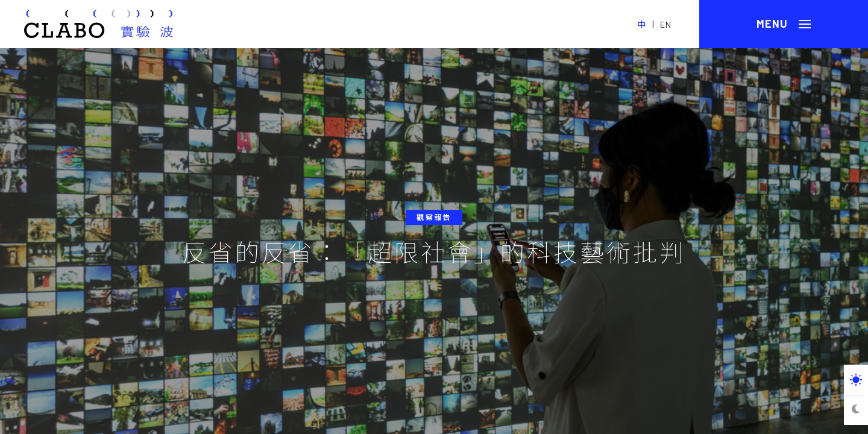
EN (666, 24)
